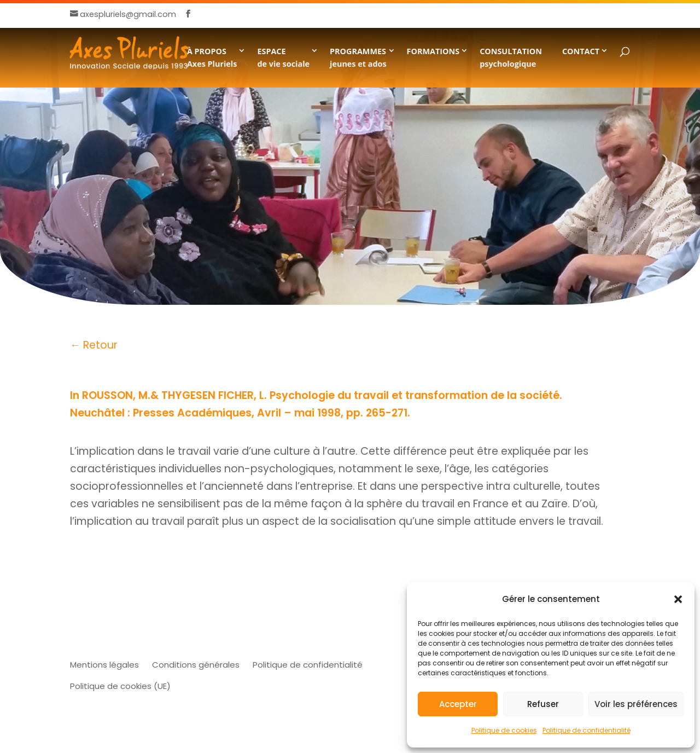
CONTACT (581, 51)
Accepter (458, 704)
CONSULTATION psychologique (511, 57)
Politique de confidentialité (587, 730)
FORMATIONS (433, 51)
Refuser (543, 704)
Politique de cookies (504, 730)
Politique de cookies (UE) (120, 686)
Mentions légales (104, 665)
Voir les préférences (636, 704)
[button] (678, 599)
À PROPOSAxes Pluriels (212, 57)
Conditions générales (196, 665)
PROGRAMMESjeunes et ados (358, 57)
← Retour (94, 345)
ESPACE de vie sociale (283, 57)
